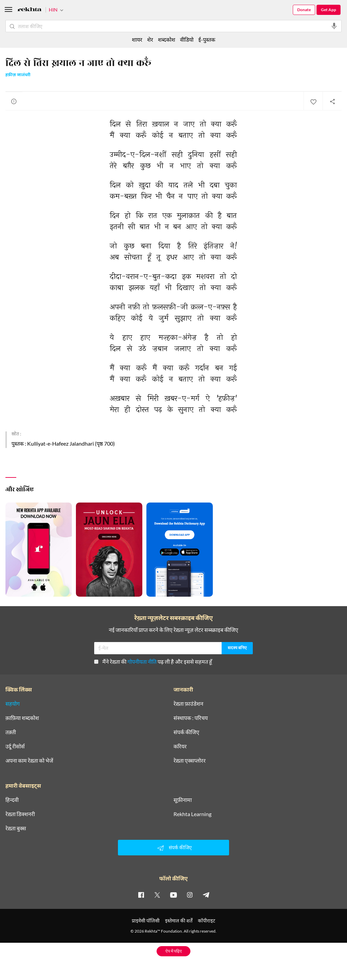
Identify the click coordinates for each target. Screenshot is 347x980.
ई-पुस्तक (207, 39)
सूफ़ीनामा (183, 800)
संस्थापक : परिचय (191, 718)
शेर (150, 39)
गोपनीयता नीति (142, 662)
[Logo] (29, 10)
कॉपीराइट (207, 921)
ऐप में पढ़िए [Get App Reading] (174, 951)
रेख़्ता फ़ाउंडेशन (188, 704)
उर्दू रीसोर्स (15, 746)
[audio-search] (334, 26)
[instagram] (190, 895)
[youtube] (173, 895)
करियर (180, 746)
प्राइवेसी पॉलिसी (146, 921)
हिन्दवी (12, 800)
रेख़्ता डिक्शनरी (20, 814)
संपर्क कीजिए (186, 732)
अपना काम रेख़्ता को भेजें (29, 761)
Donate (304, 10)
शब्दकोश (167, 39)
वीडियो (187, 39)
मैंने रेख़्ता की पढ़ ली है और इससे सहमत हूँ (153, 662)
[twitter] (157, 895)
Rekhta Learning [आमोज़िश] (192, 814)
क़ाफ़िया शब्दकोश (22, 718)
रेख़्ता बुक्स (16, 828)
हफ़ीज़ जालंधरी (18, 75)
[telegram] (206, 895)
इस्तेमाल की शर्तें (179, 921)
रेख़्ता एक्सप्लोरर (190, 761)
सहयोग (13, 704)
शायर (137, 39)
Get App (329, 10)
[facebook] (141, 895)
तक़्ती (11, 732)
